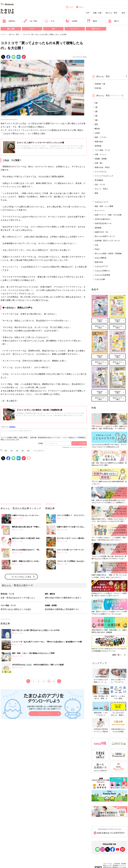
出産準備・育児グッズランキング (107, 241)
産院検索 (98, 228)
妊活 (123, 13)
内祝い (80, 7)
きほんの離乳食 (101, 258)
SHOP (70, 7)
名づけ (50, 21)
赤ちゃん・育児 (111, 13)
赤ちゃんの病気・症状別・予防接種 (108, 253)
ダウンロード (45, 714)
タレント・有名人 (101, 189)
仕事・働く (99, 163)
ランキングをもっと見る (21, 577)
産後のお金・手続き (102, 167)
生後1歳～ (99, 88)
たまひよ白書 (100, 279)
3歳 (22, 451)
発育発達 (98, 146)
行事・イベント (101, 154)
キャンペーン (75, 29)
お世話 (97, 133)
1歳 (11, 451)
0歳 (6, 451)
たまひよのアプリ (101, 266)
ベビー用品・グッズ (102, 150)
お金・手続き (30, 21)
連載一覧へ (117, 655)
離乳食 (92, 21)
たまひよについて (101, 202)
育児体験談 (99, 180)
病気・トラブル (101, 137)
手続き (97, 249)
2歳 (17, 451)
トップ (3, 34)
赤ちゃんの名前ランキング (105, 236)
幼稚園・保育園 (101, 159)
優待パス (114, 21)
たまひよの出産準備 (102, 275)
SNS (53, 29)
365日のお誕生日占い (103, 219)
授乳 (96, 124)
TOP (88, 13)
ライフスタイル (101, 172)
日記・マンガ (100, 184)
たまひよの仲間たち (102, 271)
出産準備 (71, 21)
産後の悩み (99, 141)
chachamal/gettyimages (9, 119)
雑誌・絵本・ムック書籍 (104, 206)
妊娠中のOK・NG (101, 232)
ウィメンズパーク (39, 451)
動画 (96, 193)
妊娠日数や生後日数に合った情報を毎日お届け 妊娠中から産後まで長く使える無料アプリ (45, 708)
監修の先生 (99, 262)
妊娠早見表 (9, 21)
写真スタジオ (96, 29)
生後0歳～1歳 (100, 84)
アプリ (32, 29)
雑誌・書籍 (11, 29)
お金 (96, 245)
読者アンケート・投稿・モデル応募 (108, 215)
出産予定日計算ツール (103, 223)
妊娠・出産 (97, 13)
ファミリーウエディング (104, 176)
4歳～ (29, 451)
